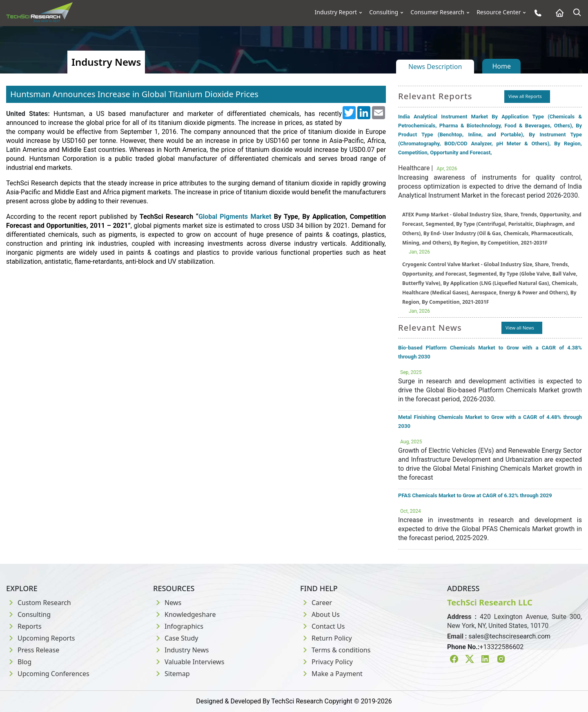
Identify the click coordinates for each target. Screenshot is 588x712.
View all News (520, 328)
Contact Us (322, 626)
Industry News (181, 650)
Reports (24, 626)
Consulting (384, 12)
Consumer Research (437, 12)
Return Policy (326, 638)
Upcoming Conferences (48, 674)
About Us (320, 614)
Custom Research (39, 603)
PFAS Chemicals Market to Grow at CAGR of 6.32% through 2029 (475, 495)
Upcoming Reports (40, 638)
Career (316, 603)
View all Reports (525, 96)
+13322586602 (501, 647)
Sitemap (171, 674)
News (167, 603)
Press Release (33, 650)
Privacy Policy (326, 662)
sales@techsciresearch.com (509, 636)
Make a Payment (331, 674)
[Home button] (558, 13)
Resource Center (499, 12)
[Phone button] (536, 13)
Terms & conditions (335, 650)
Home (501, 66)
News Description (435, 67)
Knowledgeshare (184, 614)
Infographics (178, 626)
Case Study (176, 638)
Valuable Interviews (189, 662)
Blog (19, 662)
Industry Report (336, 12)
